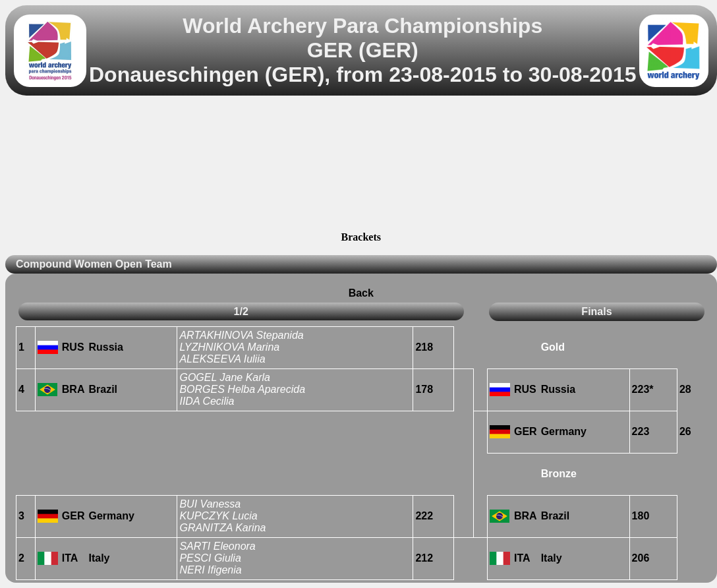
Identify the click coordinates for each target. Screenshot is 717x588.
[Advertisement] (361, 165)
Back (361, 293)
